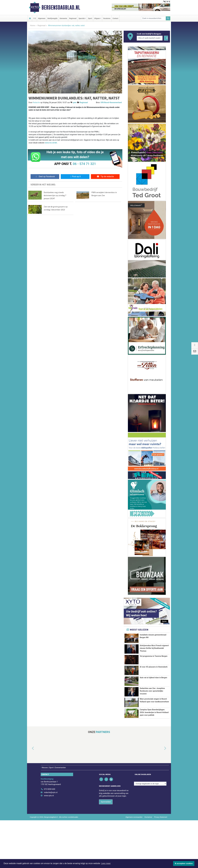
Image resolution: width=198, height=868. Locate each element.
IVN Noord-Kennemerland (111, 103)
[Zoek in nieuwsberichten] (154, 18)
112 (34, 18)
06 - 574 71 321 (84, 164)
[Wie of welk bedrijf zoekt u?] (150, 38)
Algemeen (42, 18)
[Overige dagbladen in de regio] (150, 831)
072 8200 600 (49, 837)
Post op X (75, 176)
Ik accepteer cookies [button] (184, 863)
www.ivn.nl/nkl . (51, 143)
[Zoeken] (168, 18)
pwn (75, 103)
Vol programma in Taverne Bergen (153, 670)
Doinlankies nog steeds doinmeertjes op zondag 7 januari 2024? (55, 195)
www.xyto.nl (49, 843)
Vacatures (107, 18)
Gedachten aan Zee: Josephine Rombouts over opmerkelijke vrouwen (152, 707)
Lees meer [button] (106, 863)
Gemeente (63, 18)
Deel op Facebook (45, 176)
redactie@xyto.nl (51, 840)
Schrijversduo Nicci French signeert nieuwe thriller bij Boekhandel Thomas (154, 650)
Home (33, 26)
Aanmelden (106, 850)
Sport (90, 18)
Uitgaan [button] (97, 18)
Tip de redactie (105, 176)
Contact (115, 18)
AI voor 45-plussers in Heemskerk (154, 683)
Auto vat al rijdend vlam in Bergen (153, 693)
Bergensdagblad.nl (61, 7)
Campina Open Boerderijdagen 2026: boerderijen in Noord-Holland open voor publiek (154, 748)
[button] (30, 796)
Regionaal (73, 18)
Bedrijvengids (52, 18)
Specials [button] (82, 18)
